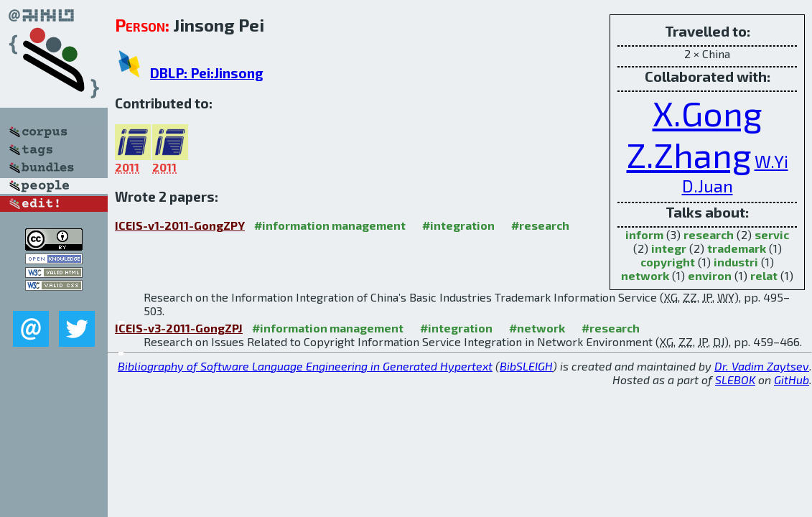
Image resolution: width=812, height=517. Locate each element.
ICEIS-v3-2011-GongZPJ (179, 328)
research (709, 234)
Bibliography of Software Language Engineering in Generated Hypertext (305, 366)
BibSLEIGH (526, 366)
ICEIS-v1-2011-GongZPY (180, 225)
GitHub (792, 379)
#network (537, 328)
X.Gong (708, 113)
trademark (737, 248)
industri (736, 262)
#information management (330, 225)
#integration (458, 225)
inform (644, 234)
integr (669, 248)
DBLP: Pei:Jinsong (207, 73)
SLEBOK (735, 379)
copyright (668, 262)
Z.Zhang (689, 154)
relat (764, 275)
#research (540, 225)
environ (710, 275)
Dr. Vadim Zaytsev (762, 366)
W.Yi (771, 161)
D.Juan (708, 186)
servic (772, 234)
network (645, 275)
